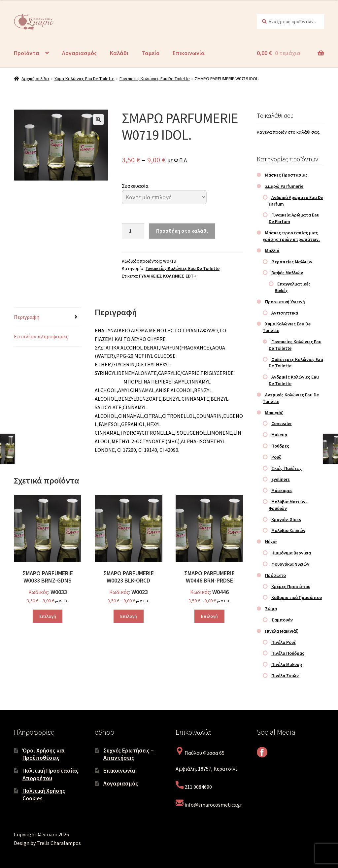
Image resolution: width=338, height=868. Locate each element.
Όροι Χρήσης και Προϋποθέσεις (44, 754)
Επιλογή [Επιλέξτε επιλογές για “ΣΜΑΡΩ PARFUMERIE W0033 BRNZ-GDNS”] (48, 616)
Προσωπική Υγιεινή (285, 302)
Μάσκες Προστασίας (286, 175)
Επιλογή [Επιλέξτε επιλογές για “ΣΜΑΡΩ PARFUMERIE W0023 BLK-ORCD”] (129, 616)
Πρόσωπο (275, 575)
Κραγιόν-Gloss (286, 519)
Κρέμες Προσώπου (291, 586)
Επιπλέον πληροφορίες (41, 336)
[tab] (48, 317)
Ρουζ (276, 457)
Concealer (282, 423)
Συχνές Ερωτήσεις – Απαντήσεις (129, 754)
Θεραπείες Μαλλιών (292, 262)
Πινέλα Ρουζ (284, 642)
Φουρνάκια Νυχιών (290, 564)
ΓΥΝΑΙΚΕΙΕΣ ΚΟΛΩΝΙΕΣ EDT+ (168, 276)
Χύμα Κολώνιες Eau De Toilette (84, 79)
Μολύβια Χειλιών (288, 530)
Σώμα (271, 609)
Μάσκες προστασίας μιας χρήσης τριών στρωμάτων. (291, 236)
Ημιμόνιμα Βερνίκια (291, 553)
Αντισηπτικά (285, 313)
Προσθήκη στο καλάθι (182, 231)
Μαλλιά (272, 250)
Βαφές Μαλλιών (287, 273)
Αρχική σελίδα (35, 79)
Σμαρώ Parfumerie (284, 186)
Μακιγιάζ (274, 413)
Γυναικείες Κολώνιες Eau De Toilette (155, 79)
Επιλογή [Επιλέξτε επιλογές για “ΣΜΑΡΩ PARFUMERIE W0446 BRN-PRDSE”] (209, 616)
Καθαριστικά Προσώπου (297, 597)
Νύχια (271, 542)
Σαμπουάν (282, 620)
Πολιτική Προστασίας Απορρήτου (51, 774)
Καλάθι (119, 53)
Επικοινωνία (189, 53)
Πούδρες (280, 446)
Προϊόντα (27, 53)
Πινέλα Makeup (287, 664)
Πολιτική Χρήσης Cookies (44, 794)
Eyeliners (281, 479)
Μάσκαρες (282, 490)
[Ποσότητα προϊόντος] (133, 231)
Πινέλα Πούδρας (288, 653)
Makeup (279, 435)
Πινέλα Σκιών (285, 676)
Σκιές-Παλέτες (287, 468)
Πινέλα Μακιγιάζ (282, 631)
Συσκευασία (135, 186)
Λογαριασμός (79, 53)
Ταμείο (151, 53)
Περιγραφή (27, 317)
